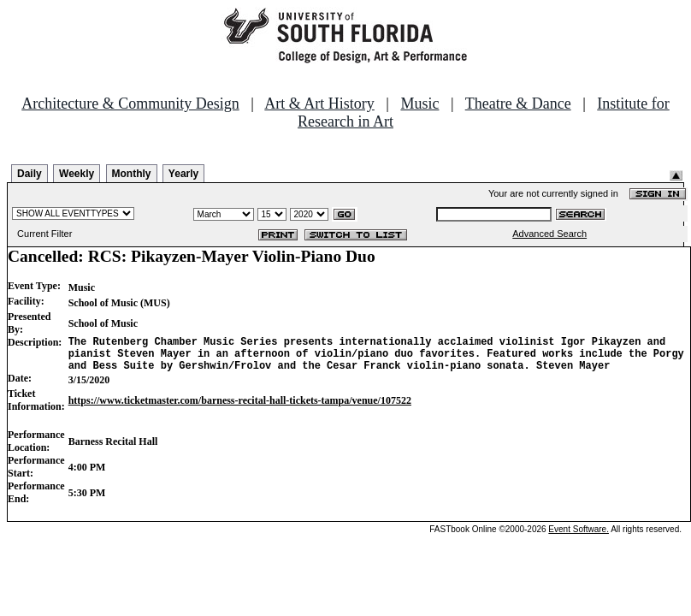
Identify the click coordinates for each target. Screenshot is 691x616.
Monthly (132, 174)
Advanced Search (549, 234)
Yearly (183, 174)
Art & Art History (319, 104)
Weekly (77, 174)
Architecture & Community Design (130, 104)
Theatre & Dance (518, 104)
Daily (30, 174)
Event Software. (579, 537)
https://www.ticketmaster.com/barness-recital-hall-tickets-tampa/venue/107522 (240, 408)
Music (419, 104)
